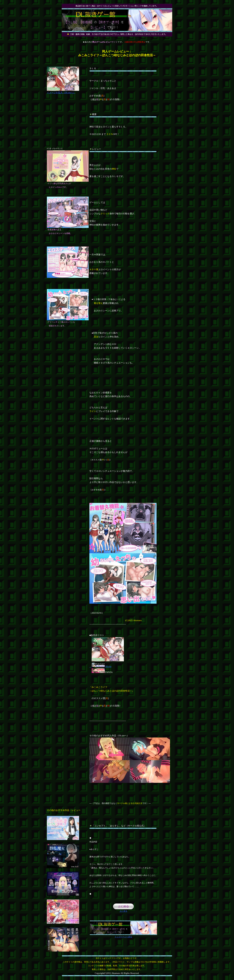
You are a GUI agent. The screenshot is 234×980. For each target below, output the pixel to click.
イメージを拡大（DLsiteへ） (63, 91)
